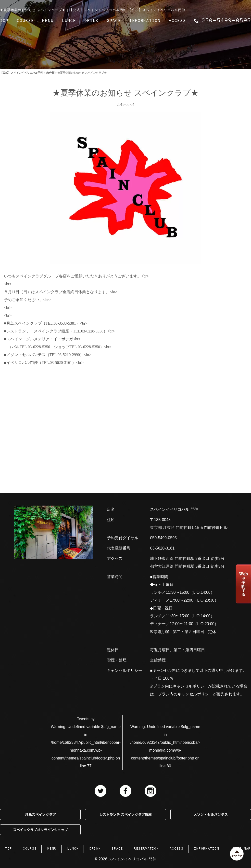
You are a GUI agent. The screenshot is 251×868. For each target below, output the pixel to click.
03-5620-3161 (162, 548)
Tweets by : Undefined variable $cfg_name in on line (86, 742)
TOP (4, 20)
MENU (48, 20)
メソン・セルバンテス (211, 814)
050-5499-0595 (163, 538)
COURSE (25, 20)
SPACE (114, 20)
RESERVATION (146, 848)
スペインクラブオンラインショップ (40, 830)
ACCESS (177, 20)
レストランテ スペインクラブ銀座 (125, 814)
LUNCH (69, 20)
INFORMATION (145, 20)
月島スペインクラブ (40, 814)
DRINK (91, 20)
